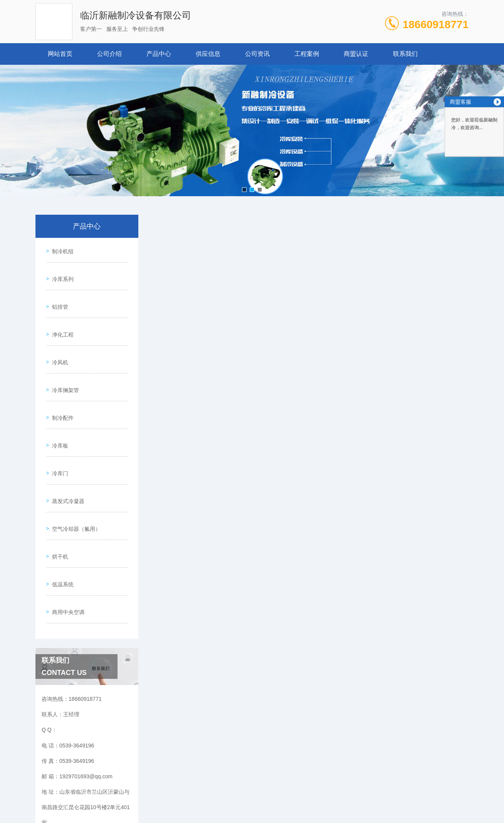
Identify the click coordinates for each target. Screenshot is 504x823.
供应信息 (208, 54)
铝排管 (57, 293)
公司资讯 (257, 54)
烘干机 (57, 490)
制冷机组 (60, 249)
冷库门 (57, 424)
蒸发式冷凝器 (66, 446)
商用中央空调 (66, 534)
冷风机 (57, 337)
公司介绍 (109, 54)
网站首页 (60, 54)
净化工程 (60, 315)
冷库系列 (60, 271)
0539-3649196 (166, 786)
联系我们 (405, 54)
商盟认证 (356, 54)
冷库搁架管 (63, 358)
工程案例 (307, 54)
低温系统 (60, 512)
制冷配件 (60, 380)
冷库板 (57, 402)
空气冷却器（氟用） (74, 468)
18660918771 (436, 24)
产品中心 (159, 54)
